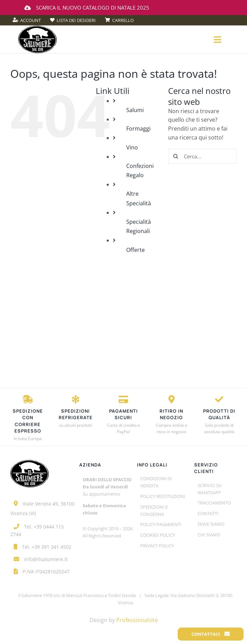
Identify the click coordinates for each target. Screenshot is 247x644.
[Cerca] (176, 156)
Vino (132, 147)
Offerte (136, 250)
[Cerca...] (202, 156)
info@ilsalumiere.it (46, 559)
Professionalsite (137, 620)
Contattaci (211, 634)
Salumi (135, 110)
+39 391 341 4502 (51, 547)
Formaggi (138, 129)
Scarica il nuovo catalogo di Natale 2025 (87, 8)
